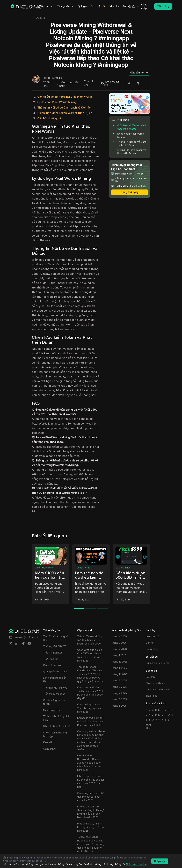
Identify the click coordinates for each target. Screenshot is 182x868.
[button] (134, 6)
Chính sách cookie (136, 864)
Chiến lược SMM (44, 568)
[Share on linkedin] (17, 643)
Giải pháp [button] (46, 6)
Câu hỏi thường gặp (50, 118)
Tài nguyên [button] (65, 6)
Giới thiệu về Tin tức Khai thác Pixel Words (65, 97)
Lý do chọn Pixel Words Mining (57, 102)
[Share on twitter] (11, 643)
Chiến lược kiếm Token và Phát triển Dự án (65, 113)
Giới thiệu (96, 6)
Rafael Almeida (52, 78)
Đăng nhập (144, 6)
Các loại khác (83, 568)
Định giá (82, 6)
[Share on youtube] (29, 643)
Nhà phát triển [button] (119, 6)
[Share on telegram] (23, 643)
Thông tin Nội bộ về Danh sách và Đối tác (64, 108)
